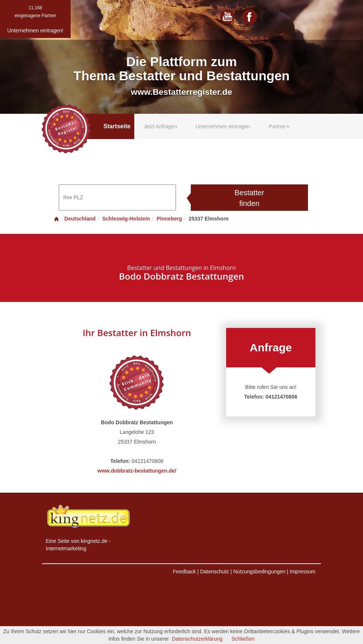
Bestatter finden (249, 198)
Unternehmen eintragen (223, 126)
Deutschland (74, 219)
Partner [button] (279, 126)
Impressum (303, 571)
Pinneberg (169, 219)
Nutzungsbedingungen (259, 571)
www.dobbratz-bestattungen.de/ (137, 471)
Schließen (243, 639)
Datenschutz (215, 571)
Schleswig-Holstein (126, 219)
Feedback (184, 571)
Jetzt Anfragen (160, 126)
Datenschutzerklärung (197, 639)
